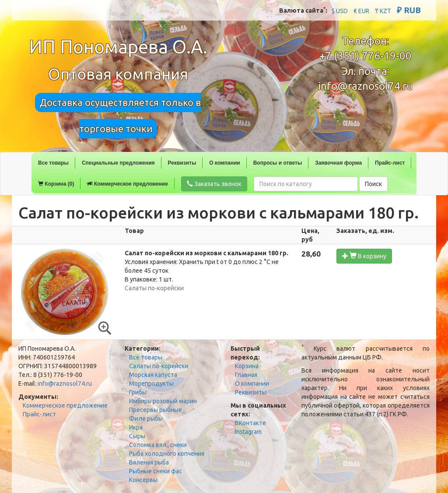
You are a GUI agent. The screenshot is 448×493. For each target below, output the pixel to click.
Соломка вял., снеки (158, 445)
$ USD (340, 11)
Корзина (247, 366)
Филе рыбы (146, 419)
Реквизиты (182, 163)
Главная (246, 375)
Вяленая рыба (149, 462)
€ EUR (361, 11)
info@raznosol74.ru (365, 86)
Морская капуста (153, 375)
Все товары (53, 163)
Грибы (138, 392)
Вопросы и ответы (278, 163)
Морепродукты (151, 384)
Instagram (248, 432)
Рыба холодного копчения (167, 454)
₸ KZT (383, 11)
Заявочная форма (338, 163)
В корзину (364, 256)
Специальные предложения (118, 163)
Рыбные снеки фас (156, 471)
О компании (225, 163)
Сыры (137, 436)
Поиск (373, 184)
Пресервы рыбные (156, 410)
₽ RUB (409, 10)
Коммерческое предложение (127, 184)
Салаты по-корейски (159, 366)
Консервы (143, 480)
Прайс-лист (390, 163)
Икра (136, 427)
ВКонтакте (250, 423)
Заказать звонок (214, 184)
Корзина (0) (56, 184)
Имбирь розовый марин (163, 401)
